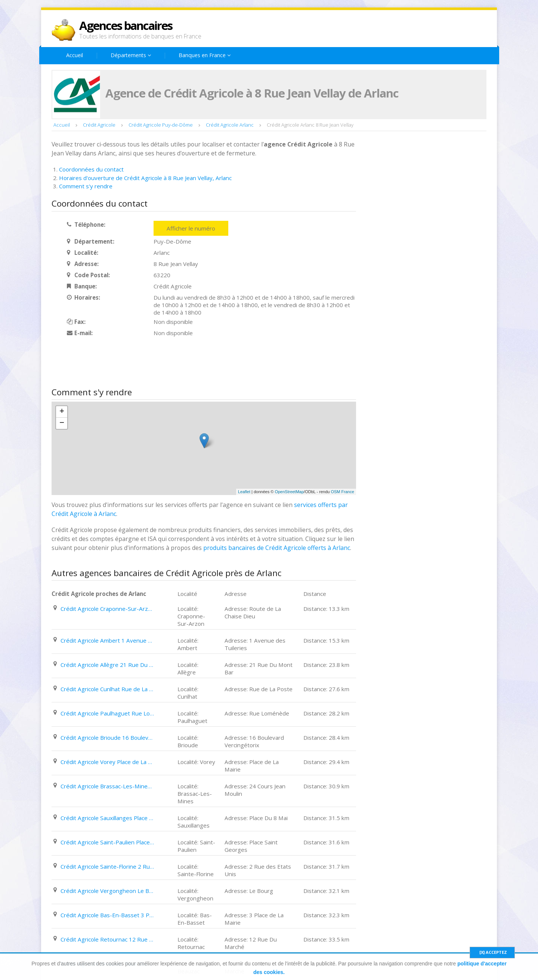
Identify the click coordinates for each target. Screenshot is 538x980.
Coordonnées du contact (91, 169)
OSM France (342, 492)
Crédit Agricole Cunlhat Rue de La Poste (107, 689)
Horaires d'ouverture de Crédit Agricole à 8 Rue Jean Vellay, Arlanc (145, 178)
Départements (131, 55)
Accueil (75, 55)
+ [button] (62, 412)
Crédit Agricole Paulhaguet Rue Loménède (107, 713)
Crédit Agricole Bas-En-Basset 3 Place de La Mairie (107, 915)
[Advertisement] (188, 363)
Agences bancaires (126, 25)
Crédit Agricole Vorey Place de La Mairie (107, 762)
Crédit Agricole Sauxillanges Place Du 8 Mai (107, 818)
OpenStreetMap (289, 492)
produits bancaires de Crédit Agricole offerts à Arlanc (277, 548)
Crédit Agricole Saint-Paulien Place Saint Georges (107, 842)
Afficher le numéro (191, 228)
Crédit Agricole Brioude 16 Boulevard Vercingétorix (107, 738)
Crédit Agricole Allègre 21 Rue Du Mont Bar (107, 665)
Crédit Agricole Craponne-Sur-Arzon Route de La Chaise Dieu (107, 609)
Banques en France (205, 55)
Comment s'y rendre (86, 186)
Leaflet (244, 492)
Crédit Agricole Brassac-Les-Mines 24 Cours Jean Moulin (107, 786)
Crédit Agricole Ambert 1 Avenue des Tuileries (107, 640)
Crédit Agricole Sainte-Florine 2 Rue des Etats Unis (107, 866)
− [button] (62, 423)
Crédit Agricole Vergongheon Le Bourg (107, 891)
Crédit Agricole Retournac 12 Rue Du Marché (107, 939)
